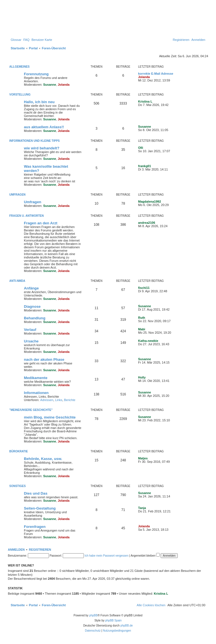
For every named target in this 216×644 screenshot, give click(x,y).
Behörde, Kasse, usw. (43, 459)
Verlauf (30, 330)
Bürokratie (19, 451)
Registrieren (40, 550)
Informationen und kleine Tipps (34, 141)
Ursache (31, 341)
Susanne (50, 85)
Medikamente (36, 378)
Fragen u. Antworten (26, 216)
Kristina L (145, 101)
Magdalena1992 (149, 202)
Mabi (142, 329)
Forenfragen (35, 527)
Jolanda (64, 85)
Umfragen (17, 195)
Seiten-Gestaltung (40, 508)
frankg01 (145, 166)
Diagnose (32, 306)
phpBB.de (127, 626)
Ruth (142, 318)
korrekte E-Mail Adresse (156, 74)
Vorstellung (20, 95)
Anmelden (16, 550)
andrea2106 (147, 223)
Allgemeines (19, 67)
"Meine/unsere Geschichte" (31, 410)
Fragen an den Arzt (41, 223)
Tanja (142, 508)
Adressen (47, 400)
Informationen (36, 393)
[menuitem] (16, 40)
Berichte (70, 400)
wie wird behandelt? (42, 148)
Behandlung (35, 318)
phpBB (93, 615)
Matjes (143, 458)
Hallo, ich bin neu (39, 102)
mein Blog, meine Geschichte (50, 417)
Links (59, 400)
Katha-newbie (148, 341)
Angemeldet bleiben (145, 556)
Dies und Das (36, 493)
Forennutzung (36, 74)
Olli (141, 148)
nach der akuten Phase (44, 359)
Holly (142, 377)
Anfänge (31, 288)
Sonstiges (17, 486)
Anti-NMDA (17, 281)
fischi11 (144, 288)
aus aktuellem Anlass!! (44, 127)
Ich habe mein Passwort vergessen (107, 556)
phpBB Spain (113, 620)
